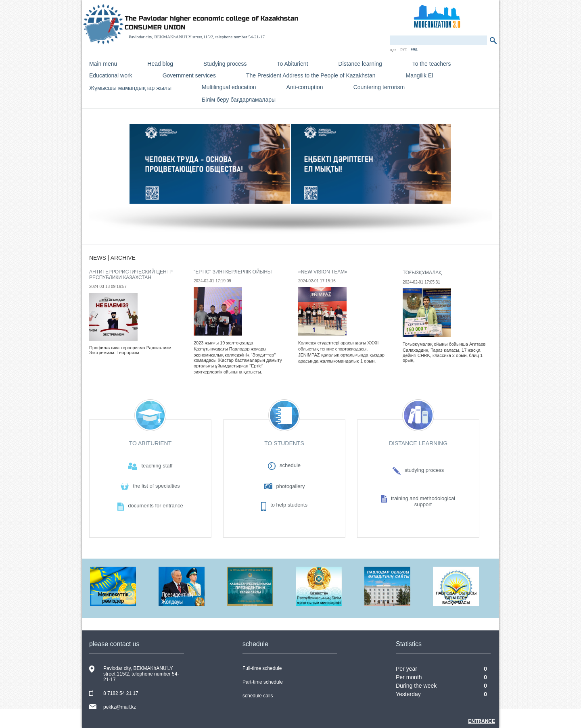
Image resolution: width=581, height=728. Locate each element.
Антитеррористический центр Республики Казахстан (131, 275)
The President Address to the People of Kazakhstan (311, 75)
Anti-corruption (305, 87)
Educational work (111, 75)
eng (414, 49)
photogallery (291, 486)
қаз (393, 50)
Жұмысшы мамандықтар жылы (130, 88)
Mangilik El (420, 75)
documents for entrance (156, 506)
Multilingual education (229, 87)
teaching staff (157, 466)
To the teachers (432, 64)
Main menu (103, 64)
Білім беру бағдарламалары (239, 100)
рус (403, 49)
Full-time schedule (262, 668)
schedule (290, 465)
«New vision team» (323, 272)
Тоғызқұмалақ (422, 273)
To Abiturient (293, 64)
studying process (424, 470)
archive (123, 258)
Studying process (225, 64)
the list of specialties (156, 486)
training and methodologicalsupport (423, 501)
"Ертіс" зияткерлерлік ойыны (233, 272)
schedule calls (258, 696)
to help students (289, 505)
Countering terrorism (379, 87)
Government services (189, 75)
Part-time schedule (263, 682)
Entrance (482, 721)
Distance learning (360, 64)
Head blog (160, 64)
